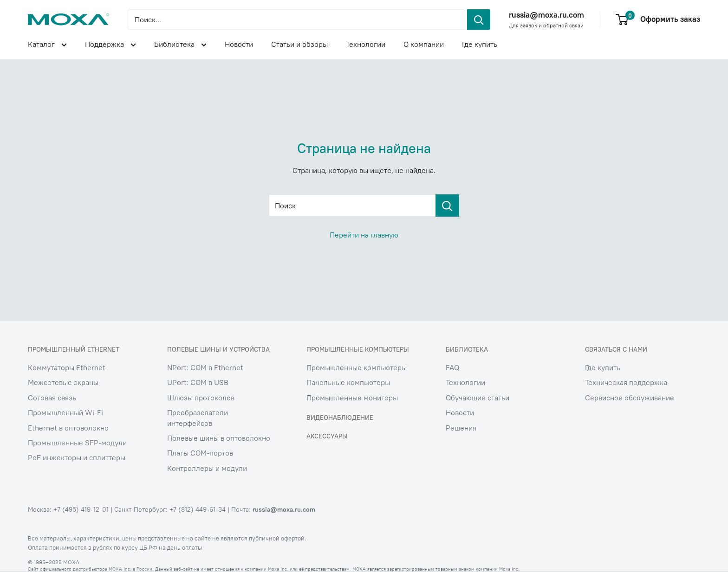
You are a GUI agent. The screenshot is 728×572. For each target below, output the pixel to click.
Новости (239, 44)
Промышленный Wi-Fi (65, 412)
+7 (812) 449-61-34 (198, 509)
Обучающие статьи (478, 398)
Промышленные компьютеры (357, 367)
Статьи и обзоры (299, 44)
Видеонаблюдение (340, 418)
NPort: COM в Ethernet (205, 367)
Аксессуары (327, 436)
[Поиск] (447, 206)
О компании (424, 44)
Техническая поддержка (626, 382)
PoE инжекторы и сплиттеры (77, 457)
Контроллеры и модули (207, 468)
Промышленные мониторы (352, 398)
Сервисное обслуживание (630, 398)
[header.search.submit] (479, 19)
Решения (461, 428)
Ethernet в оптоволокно (68, 428)
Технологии (366, 44)
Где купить (480, 44)
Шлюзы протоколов (201, 398)
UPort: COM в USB (198, 382)
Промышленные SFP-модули (77, 443)
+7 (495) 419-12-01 (81, 509)
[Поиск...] (297, 19)
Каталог (47, 45)
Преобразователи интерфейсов (198, 418)
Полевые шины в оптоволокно (219, 438)
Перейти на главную (364, 235)
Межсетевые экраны (63, 382)
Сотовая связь (52, 398)
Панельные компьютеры (348, 382)
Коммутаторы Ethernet (67, 367)
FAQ (452, 367)
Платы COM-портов (200, 453)
